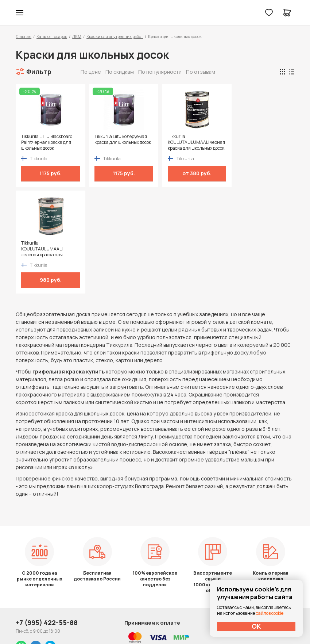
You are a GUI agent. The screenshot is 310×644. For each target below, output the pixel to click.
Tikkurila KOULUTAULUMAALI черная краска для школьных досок (182, 142)
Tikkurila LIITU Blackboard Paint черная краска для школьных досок (47, 142)
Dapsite (173, 621)
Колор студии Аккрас (155, 13)
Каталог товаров (52, 36)
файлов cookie (270, 613)
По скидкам (120, 72)
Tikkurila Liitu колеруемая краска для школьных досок (118, 142)
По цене (91, 72)
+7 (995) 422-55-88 (47, 542)
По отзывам (201, 72)
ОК (256, 626)
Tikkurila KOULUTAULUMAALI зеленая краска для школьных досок (252, 142)
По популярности (160, 72)
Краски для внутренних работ (115, 36)
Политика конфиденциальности (261, 542)
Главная (24, 36)
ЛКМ (77, 36)
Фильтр (39, 72)
